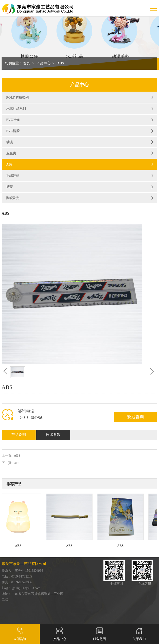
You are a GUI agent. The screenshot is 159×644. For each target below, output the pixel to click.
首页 (26, 63)
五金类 (11, 153)
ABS (61, 63)
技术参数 (53, 435)
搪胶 (10, 187)
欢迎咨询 (136, 417)
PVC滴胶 (13, 131)
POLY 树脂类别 (18, 98)
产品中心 (43, 63)
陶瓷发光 (13, 198)
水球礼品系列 (16, 109)
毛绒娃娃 (13, 176)
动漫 (10, 142)
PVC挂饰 (13, 120)
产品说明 (19, 435)
